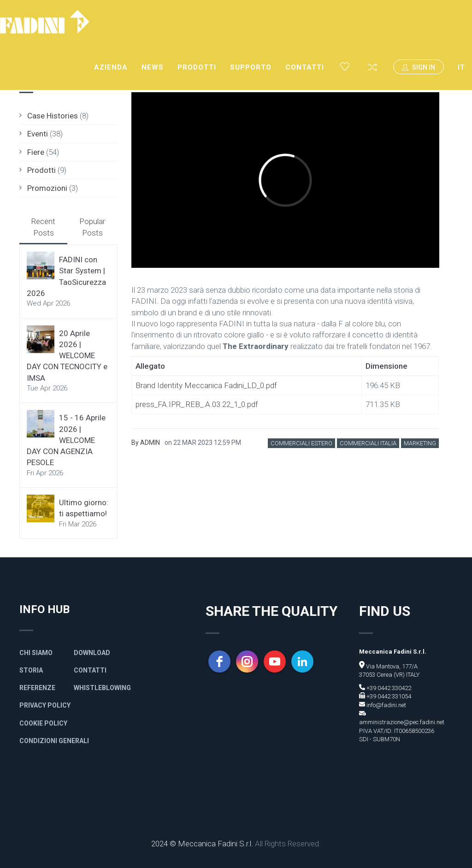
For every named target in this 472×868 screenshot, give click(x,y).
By (146, 443)
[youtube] (275, 661)
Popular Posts (92, 227)
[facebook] (219, 661)
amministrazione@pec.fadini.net (402, 722)
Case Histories (53, 116)
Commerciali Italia (368, 443)
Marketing (420, 443)
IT (461, 67)
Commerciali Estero (301, 443)
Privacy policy (45, 705)
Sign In (419, 67)
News (153, 67)
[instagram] (247, 661)
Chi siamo (36, 653)
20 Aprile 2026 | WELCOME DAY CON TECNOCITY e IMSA (67, 356)
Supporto (251, 67)
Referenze (37, 688)
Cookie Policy (43, 723)
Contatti (305, 67)
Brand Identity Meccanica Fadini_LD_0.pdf (206, 385)
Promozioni (47, 188)
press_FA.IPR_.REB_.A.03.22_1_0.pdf (197, 404)
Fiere (36, 152)
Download (92, 653)
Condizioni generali (54, 741)
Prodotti (197, 67)
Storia (31, 670)
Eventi (38, 134)
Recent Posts (43, 227)
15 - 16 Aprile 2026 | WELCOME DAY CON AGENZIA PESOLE (66, 440)
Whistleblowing (102, 688)
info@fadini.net (386, 705)
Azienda (111, 67)
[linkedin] (302, 661)
